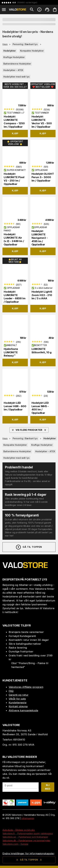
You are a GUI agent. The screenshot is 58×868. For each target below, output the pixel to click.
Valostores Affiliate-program (26, 687)
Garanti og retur (19, 695)
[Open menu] (4, 10)
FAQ (11, 691)
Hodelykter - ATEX (13, 70)
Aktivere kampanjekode (23, 710)
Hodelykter (10, 51)
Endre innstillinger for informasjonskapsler (28, 853)
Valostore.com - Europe (15, 844)
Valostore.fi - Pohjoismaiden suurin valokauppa (28, 834)
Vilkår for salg (17, 699)
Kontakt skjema (18, 706)
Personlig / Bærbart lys (25, 44)
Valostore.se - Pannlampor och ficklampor (25, 837)
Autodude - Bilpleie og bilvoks (19, 830)
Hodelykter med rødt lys (16, 77)
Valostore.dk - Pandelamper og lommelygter (26, 840)
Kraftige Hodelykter (14, 57)
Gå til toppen (29, 547)
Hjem (5, 44)
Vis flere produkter (29, 430)
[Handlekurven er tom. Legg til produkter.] (55, 10)
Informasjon (28, 818)
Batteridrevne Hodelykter (17, 64)
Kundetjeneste (18, 703)
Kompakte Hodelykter (32, 51)
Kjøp (15, 133)
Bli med (48, 787)
